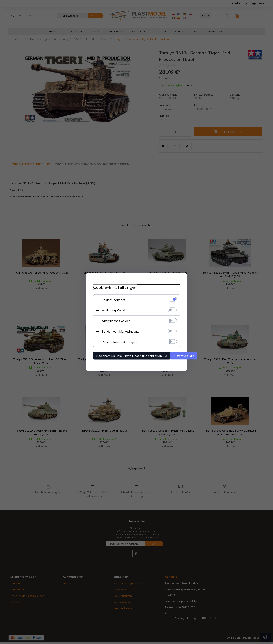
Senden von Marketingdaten (122, 331)
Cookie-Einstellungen (115, 287)
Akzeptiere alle (184, 356)
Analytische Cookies (116, 321)
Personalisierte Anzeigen (119, 342)
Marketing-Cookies (115, 310)
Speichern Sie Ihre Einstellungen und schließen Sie (132, 356)
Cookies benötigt (114, 300)
